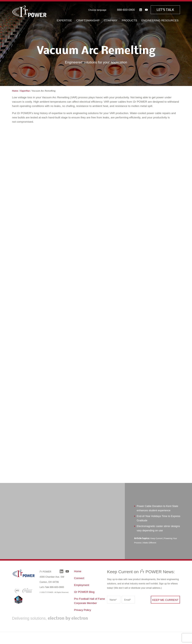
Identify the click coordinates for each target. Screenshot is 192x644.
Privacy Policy (83, 610)
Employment (82, 585)
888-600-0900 (126, 9)
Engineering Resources (160, 20)
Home (15, 91)
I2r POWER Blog (84, 592)
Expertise (64, 20)
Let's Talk (165, 10)
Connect (79, 578)
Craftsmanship (88, 20)
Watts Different (150, 543)
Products (130, 20)
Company (111, 20)
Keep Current (156, 538)
